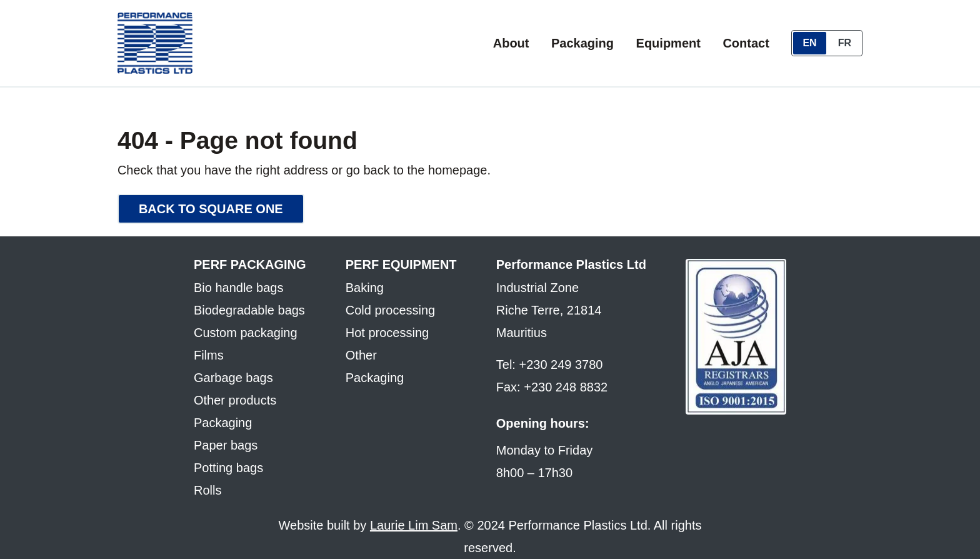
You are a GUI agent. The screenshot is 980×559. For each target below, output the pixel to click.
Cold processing (390, 310)
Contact (746, 43)
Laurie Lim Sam (414, 525)
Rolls (207, 490)
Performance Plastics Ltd (571, 264)
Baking (365, 288)
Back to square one (211, 209)
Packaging (582, 43)
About (511, 43)
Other (361, 355)
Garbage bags (233, 378)
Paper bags (226, 445)
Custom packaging (246, 333)
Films (209, 355)
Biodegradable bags (249, 310)
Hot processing (387, 333)
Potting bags (228, 468)
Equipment (668, 43)
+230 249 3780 (561, 365)
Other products (235, 400)
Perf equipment (401, 264)
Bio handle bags (238, 288)
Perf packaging (250, 264)
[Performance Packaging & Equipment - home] (155, 43)
